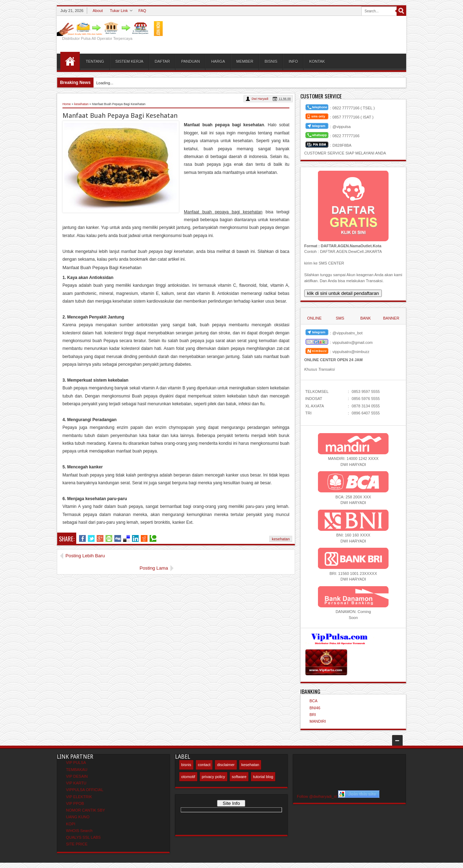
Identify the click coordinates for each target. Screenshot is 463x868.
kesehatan (281, 539)
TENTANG (95, 61)
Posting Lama (272, 556)
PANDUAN (190, 61)
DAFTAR (162, 61)
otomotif (188, 777)
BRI (313, 715)
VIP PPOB (75, 803)
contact (204, 765)
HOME (70, 61)
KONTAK (317, 61)
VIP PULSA (76, 763)
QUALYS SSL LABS (83, 837)
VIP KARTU (76, 783)
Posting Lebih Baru (85, 556)
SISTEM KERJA (129, 61)
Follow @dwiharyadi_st (317, 796)
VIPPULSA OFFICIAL (85, 790)
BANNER (391, 318)
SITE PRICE (77, 844)
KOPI (71, 824)
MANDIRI (318, 721)
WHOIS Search (79, 831)
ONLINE (314, 318)
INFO (293, 61)
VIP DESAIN (77, 776)
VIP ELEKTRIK (79, 797)
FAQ (142, 11)
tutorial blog (263, 777)
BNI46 (315, 708)
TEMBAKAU (77, 770)
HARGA (218, 61)
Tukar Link (119, 11)
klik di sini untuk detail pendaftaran (343, 293)
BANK (366, 318)
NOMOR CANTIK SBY (86, 810)
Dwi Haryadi (260, 99)
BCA (314, 701)
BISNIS (271, 61)
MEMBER (245, 61)
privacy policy (214, 777)
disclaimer (226, 765)
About (98, 11)
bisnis (186, 765)
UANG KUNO (78, 817)
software (239, 777)
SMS (340, 318)
